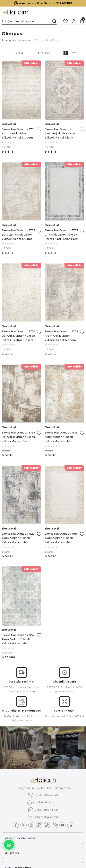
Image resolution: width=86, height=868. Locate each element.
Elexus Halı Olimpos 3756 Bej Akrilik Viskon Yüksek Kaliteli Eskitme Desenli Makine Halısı (18, 336)
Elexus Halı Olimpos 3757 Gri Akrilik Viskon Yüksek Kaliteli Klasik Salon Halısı (61, 235)
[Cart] (82, 21)
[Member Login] (74, 21)
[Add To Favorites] (39, 130)
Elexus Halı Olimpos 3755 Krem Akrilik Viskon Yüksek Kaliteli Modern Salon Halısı (61, 336)
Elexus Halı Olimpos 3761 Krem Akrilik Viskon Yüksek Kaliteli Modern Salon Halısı (18, 134)
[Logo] (16, 12)
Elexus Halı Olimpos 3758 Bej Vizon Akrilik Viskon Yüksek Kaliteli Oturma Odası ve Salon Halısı (18, 235)
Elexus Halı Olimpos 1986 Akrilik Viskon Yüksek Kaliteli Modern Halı (61, 538)
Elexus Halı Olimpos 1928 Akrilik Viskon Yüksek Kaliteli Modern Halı (18, 538)
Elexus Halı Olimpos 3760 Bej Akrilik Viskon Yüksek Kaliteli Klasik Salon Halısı (60, 134)
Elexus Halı (9, 124)
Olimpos (56, 40)
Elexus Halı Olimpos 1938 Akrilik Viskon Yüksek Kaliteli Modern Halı (61, 437)
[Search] (29, 21)
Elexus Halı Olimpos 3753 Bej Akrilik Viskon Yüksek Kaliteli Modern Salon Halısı (18, 437)
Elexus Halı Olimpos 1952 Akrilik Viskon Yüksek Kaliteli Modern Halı (18, 639)
